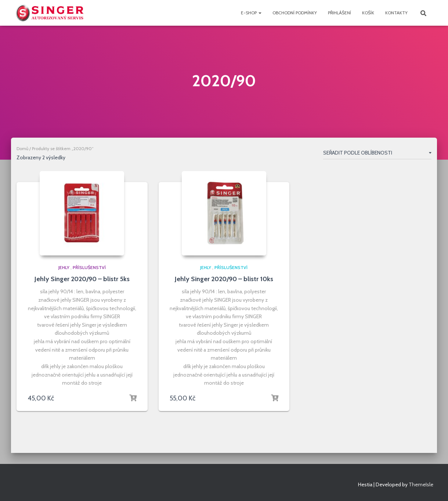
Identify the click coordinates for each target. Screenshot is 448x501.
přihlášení (339, 13)
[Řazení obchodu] (377, 154)
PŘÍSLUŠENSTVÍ (89, 267)
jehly (64, 267)
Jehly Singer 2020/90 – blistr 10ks (224, 279)
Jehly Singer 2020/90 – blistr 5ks (82, 279)
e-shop (251, 13)
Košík (368, 13)
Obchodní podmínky (295, 13)
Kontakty (396, 13)
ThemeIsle (421, 484)
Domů (22, 148)
